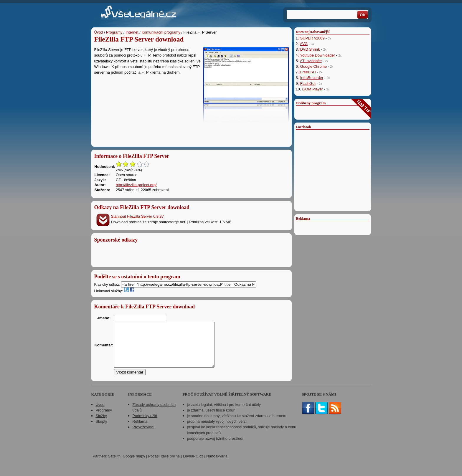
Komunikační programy (161, 32)
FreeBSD (308, 72)
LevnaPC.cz (193, 465)
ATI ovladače (311, 61)
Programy (114, 32)
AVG (304, 44)
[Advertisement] (192, 133)
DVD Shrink (310, 49)
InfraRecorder (312, 78)
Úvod (99, 32)
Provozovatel (143, 436)
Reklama (140, 430)
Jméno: (104, 318)
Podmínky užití (145, 425)
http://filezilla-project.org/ (136, 185)
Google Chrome (313, 66)
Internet (132, 32)
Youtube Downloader (318, 55)
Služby (101, 425)
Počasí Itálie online (164, 465)
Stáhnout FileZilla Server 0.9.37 (137, 216)
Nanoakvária (217, 465)
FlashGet (308, 84)
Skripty (102, 430)
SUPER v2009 (312, 38)
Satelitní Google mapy (126, 465)
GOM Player (313, 89)
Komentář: (104, 349)
